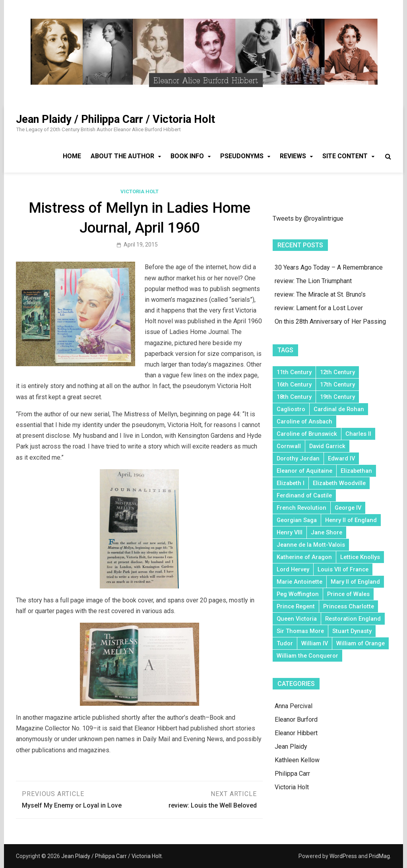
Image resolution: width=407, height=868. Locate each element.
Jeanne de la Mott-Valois (311, 545)
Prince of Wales (348, 594)
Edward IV (341, 458)
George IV (348, 508)
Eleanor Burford (296, 719)
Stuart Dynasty (352, 631)
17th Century (337, 384)
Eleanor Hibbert (296, 733)
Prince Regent (296, 606)
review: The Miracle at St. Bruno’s (320, 294)
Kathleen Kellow (297, 760)
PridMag (379, 856)
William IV (315, 643)
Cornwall (289, 446)
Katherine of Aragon (304, 557)
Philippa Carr (292, 774)
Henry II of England (351, 520)
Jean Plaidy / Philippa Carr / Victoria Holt (115, 119)
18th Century (294, 397)
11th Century (294, 372)
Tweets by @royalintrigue (308, 218)
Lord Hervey (293, 569)
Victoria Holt (140, 191)
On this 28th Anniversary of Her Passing (330, 321)
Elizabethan (356, 471)
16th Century (294, 384)
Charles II (358, 434)
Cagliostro (291, 409)
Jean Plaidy (291, 747)
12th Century (337, 372)
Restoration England (353, 619)
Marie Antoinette (299, 582)
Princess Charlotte (349, 606)
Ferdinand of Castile (304, 495)
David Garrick (327, 446)
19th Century (337, 397)
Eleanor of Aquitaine (304, 471)
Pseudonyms (242, 156)
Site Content (345, 156)
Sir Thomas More (300, 631)
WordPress (343, 856)
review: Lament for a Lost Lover (319, 308)
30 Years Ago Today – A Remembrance (329, 267)
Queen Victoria (297, 619)
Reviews (293, 156)
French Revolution (301, 508)
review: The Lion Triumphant (313, 281)
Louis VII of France (343, 569)
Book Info (187, 156)
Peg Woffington (298, 594)
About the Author (122, 156)
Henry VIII (290, 532)
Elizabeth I (291, 483)
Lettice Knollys (360, 557)
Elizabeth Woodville (339, 483)
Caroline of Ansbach (304, 421)
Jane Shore (327, 532)
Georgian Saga (297, 520)
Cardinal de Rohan (339, 409)
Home (72, 156)
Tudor (285, 643)
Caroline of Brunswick (307, 434)
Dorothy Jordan (298, 458)
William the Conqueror (307, 656)
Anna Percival (294, 706)
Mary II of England (355, 582)
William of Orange (360, 643)
